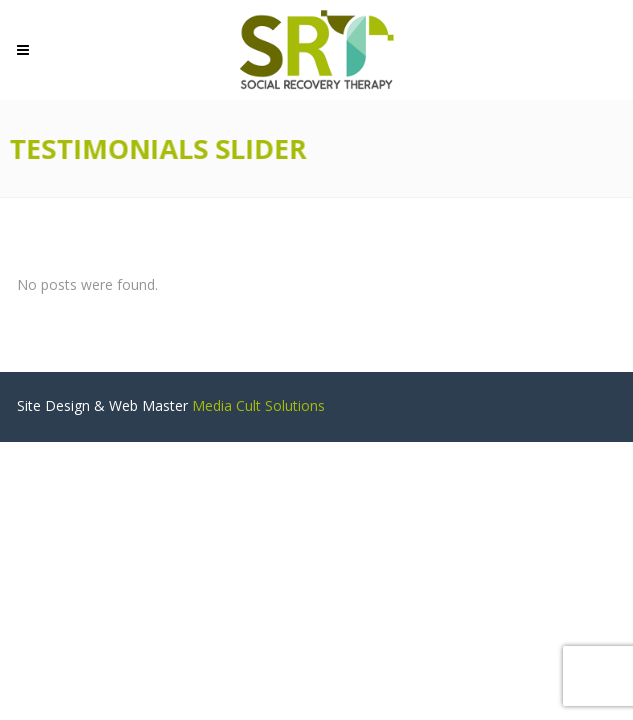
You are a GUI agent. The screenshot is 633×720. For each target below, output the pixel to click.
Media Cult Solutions (258, 405)
